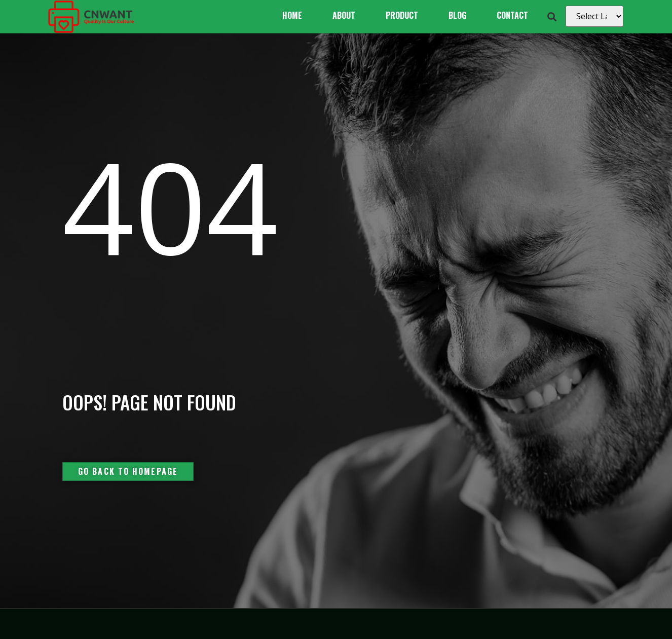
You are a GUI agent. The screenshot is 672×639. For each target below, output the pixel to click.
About (344, 15)
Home (292, 15)
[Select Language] (594, 16)
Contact (512, 15)
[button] (552, 16)
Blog (457, 15)
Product (402, 15)
